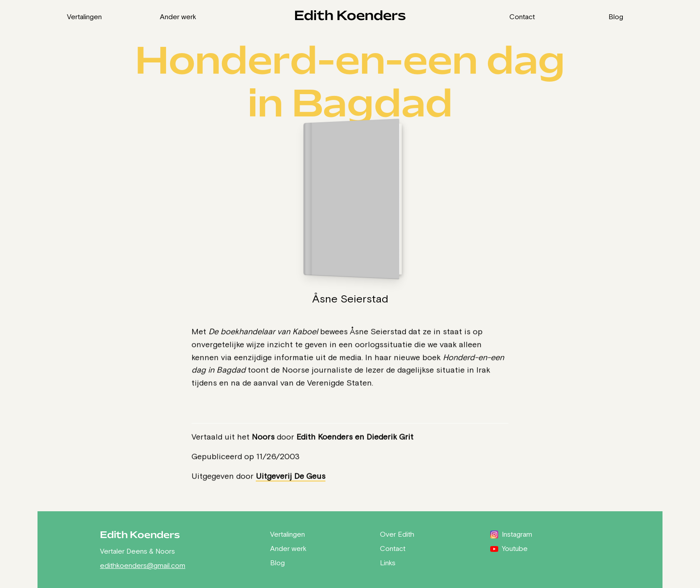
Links (388, 563)
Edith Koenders (350, 17)
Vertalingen (84, 17)
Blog (616, 17)
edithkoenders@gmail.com (143, 565)
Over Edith (397, 534)
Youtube (509, 548)
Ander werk (178, 17)
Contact (522, 17)
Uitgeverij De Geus (291, 476)
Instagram (511, 534)
